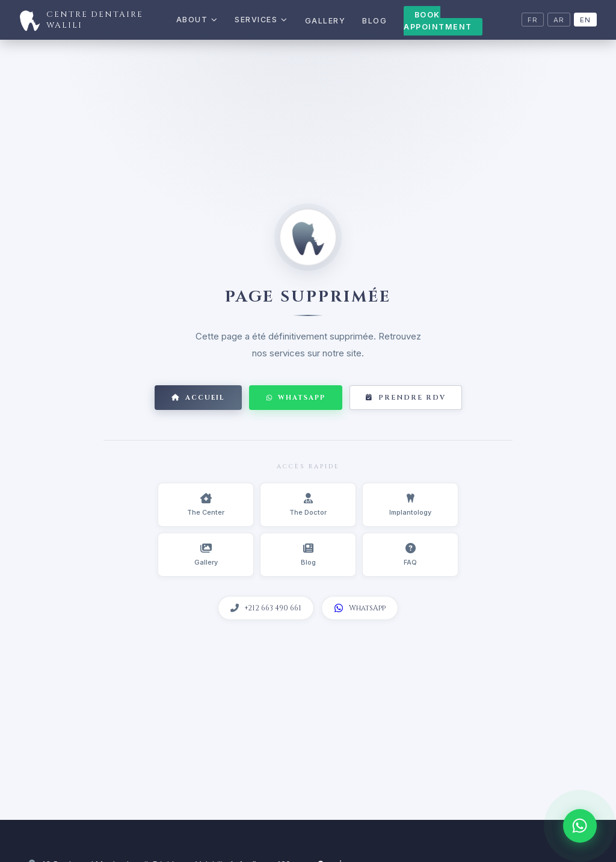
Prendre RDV (406, 398)
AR (559, 20)
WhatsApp (296, 398)
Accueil (198, 398)
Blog (374, 21)
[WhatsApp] (580, 826)
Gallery (325, 21)
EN (585, 20)
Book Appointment (438, 21)
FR (533, 20)
